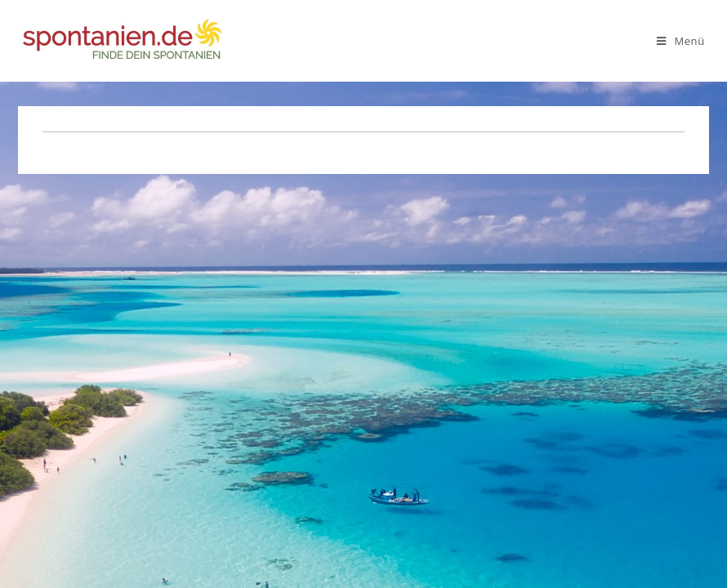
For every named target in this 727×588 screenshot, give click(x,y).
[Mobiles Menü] (681, 41)
